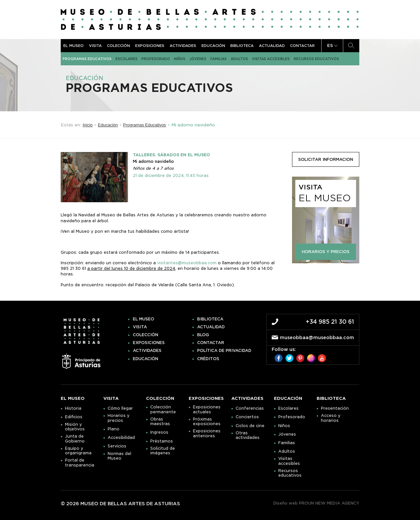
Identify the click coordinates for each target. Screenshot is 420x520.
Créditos (208, 359)
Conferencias (250, 408)
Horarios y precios (119, 418)
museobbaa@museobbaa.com (317, 337)
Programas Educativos (87, 59)
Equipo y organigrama (78, 451)
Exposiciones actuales (207, 409)
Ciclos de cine (250, 426)
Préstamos (162, 441)
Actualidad (272, 46)
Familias (219, 59)
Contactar (302, 46)
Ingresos (159, 432)
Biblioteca (242, 46)
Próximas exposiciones (207, 422)
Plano (114, 429)
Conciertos (247, 417)
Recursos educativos (316, 59)
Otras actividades (248, 435)
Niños (180, 59)
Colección (118, 46)
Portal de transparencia (80, 463)
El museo (73, 46)
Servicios (117, 446)
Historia (73, 408)
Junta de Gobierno (75, 439)
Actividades (183, 46)
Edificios (74, 417)
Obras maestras (160, 422)
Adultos (239, 59)
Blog (203, 335)
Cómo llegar (120, 408)
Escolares (126, 59)
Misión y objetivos (75, 427)
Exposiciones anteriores (207, 433)
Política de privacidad (224, 351)
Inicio (88, 125)
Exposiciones (150, 46)
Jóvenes (198, 59)
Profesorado (156, 59)
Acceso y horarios (331, 418)
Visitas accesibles (271, 59)
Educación (213, 46)
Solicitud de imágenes (163, 451)
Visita (95, 46)
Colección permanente (163, 409)
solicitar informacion (326, 159)
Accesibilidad (121, 438)
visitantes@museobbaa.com (187, 263)
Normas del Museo (119, 456)
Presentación (335, 408)
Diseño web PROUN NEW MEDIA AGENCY (316, 503)
